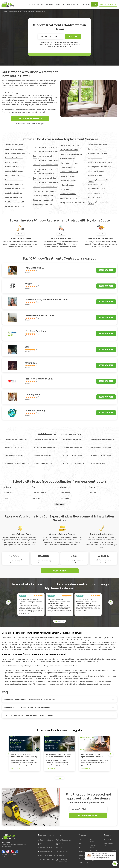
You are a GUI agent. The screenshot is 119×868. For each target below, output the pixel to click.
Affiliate (82, 840)
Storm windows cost (96, 149)
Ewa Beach (36, 498)
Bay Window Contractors (72, 440)
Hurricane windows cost (69, 172)
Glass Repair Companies (43, 455)
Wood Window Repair (99, 463)
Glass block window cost (69, 163)
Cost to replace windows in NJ (44, 174)
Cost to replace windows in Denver (45, 160)
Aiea (34, 487)
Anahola (92, 487)
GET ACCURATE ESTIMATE (30, 119)
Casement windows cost (14, 171)
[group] (25, 754)
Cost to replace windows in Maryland (43, 170)
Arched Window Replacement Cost (18, 154)
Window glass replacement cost (100, 167)
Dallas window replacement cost (45, 191)
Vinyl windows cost (95, 158)
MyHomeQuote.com (11, 855)
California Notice (93, 846)
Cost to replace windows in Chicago (43, 157)
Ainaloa (63, 487)
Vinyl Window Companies (14, 455)
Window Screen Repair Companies (18, 463)
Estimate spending (73, 4)
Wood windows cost (95, 198)
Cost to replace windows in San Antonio (44, 179)
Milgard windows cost (68, 181)
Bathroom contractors (46, 856)
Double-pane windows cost (43, 200)
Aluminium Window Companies (16, 440)
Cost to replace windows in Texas (45, 187)
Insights (32, 4)
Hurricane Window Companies (45, 448)
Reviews (82, 851)
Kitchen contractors (46, 859)
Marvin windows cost (68, 176)
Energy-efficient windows (70, 145)
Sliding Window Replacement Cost (73, 203)
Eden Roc (92, 493)
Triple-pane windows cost (97, 154)
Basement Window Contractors (45, 440)
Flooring (61, 844)
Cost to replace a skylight (15, 202)
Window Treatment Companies (74, 463)
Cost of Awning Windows (14, 184)
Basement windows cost (14, 158)
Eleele (6, 498)
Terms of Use (84, 863)
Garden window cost (68, 159)
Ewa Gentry (65, 498)
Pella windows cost (67, 185)
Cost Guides (108, 840)
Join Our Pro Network (108, 4)
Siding (60, 848)
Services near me (109, 845)
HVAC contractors (64, 840)
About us (86, 4)
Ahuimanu (7, 487)
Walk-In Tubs (62, 852)
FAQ (81, 848)
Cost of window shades (14, 198)
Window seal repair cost (97, 189)
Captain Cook (8, 493)
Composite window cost (14, 180)
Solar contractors (45, 848)
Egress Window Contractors (15, 448)
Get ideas (40, 4)
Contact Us (83, 859)
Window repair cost (95, 176)
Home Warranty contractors (63, 860)
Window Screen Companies (101, 455)
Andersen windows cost (14, 149)
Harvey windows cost (68, 167)
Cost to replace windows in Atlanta (46, 147)
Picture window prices (68, 194)
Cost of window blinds (13, 193)
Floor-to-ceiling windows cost (71, 154)
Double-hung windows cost (43, 196)
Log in (94, 4)
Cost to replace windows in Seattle (46, 182)
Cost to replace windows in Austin (45, 152)
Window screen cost (95, 184)
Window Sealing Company (43, 463)
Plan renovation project (54, 4)
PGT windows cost (67, 189)
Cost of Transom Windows (15, 189)
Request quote (106, 270)
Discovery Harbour (39, 493)
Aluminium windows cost (14, 145)
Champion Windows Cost (14, 176)
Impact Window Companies (73, 448)
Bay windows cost (12, 162)
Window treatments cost (97, 193)
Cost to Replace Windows (15, 206)
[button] (56, 621)
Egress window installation (43, 204)
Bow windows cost (12, 167)
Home (5, 12)
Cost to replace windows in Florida (45, 165)
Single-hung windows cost (70, 198)
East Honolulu (65, 493)
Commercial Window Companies (103, 440)
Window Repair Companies (72, 455)
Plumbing (61, 856)
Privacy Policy (92, 841)
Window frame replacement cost (100, 162)
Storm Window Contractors (101, 448)
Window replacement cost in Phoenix (98, 181)
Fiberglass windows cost (69, 150)
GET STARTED (59, 571)
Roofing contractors (46, 840)
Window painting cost (96, 171)
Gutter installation (45, 852)
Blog (81, 844)
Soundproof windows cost (98, 145)
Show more (60, 504)
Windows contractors (15, 12)
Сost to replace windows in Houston (98, 203)
